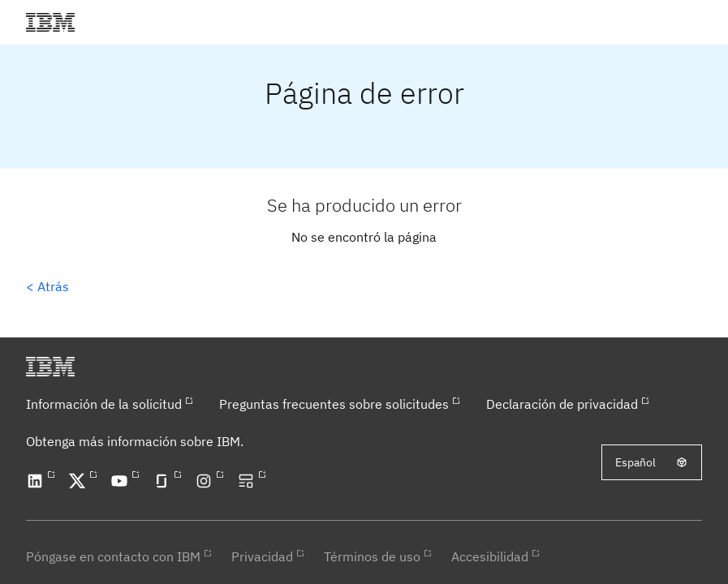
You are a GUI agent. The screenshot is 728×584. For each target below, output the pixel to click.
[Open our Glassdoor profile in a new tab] (164, 481)
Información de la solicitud (104, 404)
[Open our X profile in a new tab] (80, 481)
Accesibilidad (490, 556)
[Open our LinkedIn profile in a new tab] (37, 481)
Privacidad (262, 556)
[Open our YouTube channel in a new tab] (122, 481)
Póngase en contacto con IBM (113, 556)
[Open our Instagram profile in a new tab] (206, 481)
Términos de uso (372, 556)
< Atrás (47, 286)
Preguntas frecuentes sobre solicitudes (334, 404)
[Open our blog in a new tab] (248, 481)
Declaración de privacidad (562, 404)
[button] (699, 22)
